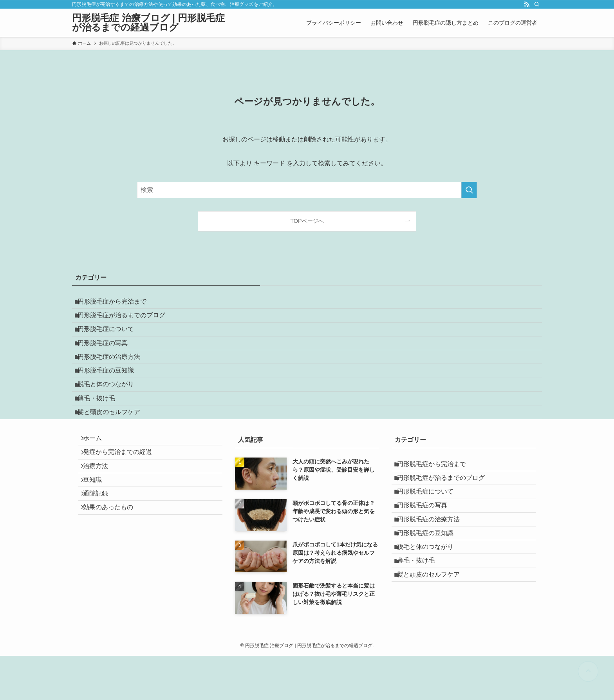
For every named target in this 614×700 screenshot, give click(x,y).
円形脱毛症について (111, 341)
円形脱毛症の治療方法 (114, 378)
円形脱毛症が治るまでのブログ (127, 322)
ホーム (97, 484)
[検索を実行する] (469, 190)
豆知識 (97, 539)
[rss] (527, 4)
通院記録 (100, 558)
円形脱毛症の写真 (108, 359)
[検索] (537, 4)
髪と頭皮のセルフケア (114, 452)
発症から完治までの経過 (122, 502)
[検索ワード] (307, 190)
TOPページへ (307, 221)
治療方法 (100, 520)
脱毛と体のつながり (111, 415)
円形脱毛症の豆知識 (111, 397)
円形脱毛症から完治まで (117, 304)
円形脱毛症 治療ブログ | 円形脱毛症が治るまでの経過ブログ (148, 23)
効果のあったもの (113, 576)
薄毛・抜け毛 (102, 434)
